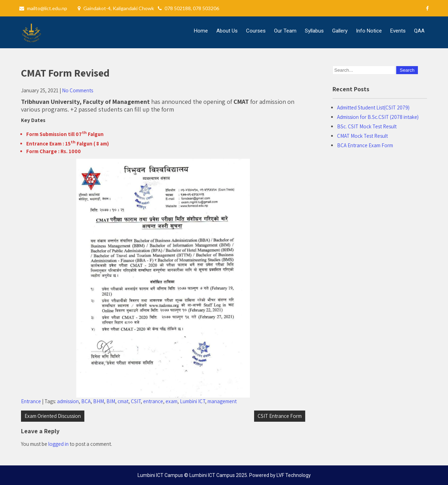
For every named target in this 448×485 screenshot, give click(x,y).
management (222, 401)
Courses (256, 31)
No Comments (78, 90)
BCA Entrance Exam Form (365, 145)
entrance (153, 401)
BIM (111, 401)
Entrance (31, 401)
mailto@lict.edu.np (47, 8)
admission (68, 401)
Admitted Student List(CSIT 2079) (373, 108)
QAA (419, 31)
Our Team (285, 31)
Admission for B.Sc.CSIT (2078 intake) (378, 117)
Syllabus (314, 31)
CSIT (136, 401)
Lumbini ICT (192, 401)
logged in (58, 444)
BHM (99, 401)
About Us (227, 31)
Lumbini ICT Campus (212, 475)
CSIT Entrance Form (280, 416)
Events (398, 31)
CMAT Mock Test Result (362, 136)
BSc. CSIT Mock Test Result (367, 126)
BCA (86, 401)
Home (201, 31)
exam (171, 401)
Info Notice (369, 31)
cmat (123, 401)
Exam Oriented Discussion (53, 416)
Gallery (340, 31)
